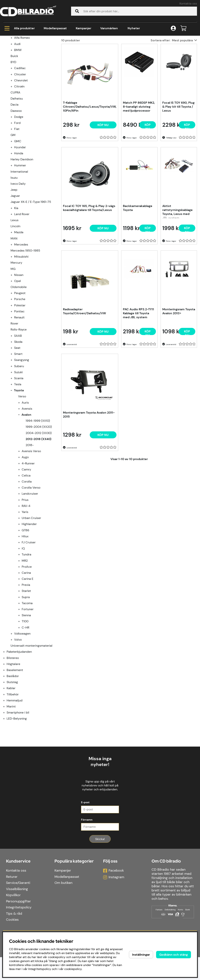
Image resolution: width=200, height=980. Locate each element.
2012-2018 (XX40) (92, 51)
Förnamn (87, 843)
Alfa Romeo (22, 83)
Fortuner (28, 655)
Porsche (20, 345)
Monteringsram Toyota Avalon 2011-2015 (89, 460)
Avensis (27, 454)
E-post (85, 825)
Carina (26, 618)
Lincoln (15, 272)
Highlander (29, 570)
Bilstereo (13, 704)
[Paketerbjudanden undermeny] (6, 697)
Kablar (11, 734)
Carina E (28, 624)
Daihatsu (17, 144)
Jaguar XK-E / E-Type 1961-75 (31, 248)
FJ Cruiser (29, 588)
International (19, 217)
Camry (26, 515)
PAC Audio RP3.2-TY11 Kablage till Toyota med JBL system (138, 359)
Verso (22, 442)
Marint (11, 752)
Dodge (19, 163)
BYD (13, 108)
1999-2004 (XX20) (39, 472)
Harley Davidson (22, 205)
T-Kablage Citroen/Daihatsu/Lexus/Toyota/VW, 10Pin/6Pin (90, 152)
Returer (12, 900)
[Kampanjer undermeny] (6, 71)
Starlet (26, 637)
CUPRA (15, 138)
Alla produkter (20, 28)
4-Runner (28, 509)
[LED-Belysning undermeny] (6, 764)
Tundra (26, 600)
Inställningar (141, 955)
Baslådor (13, 722)
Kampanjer (84, 28)
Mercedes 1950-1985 (25, 296)
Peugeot (20, 339)
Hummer (20, 211)
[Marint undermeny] (6, 752)
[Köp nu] (103, 171)
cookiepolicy (73, 969)
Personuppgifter (18, 924)
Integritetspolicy (19, 930)
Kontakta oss (188, 3)
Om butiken (63, 906)
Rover (14, 369)
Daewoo (16, 156)
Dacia (15, 150)
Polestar (20, 351)
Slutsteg (12, 728)
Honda (19, 199)
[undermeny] (14, 83)
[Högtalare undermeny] (6, 710)
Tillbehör (13, 740)
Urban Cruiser (31, 564)
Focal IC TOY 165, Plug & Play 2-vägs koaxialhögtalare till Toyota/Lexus (89, 254)
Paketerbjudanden (19, 697)
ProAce (27, 612)
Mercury (16, 308)
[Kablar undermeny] (6, 734)
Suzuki (18, 418)
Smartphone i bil (18, 758)
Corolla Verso (31, 533)
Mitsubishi (21, 302)
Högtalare (13, 710)
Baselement (15, 716)
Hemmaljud (15, 746)
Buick (14, 102)
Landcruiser (30, 539)
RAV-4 (26, 552)
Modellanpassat (55, 28)
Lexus (15, 266)
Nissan (19, 321)
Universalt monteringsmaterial (31, 691)
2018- (30, 491)
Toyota (51, 51)
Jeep (14, 235)
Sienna (26, 661)
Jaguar (15, 241)
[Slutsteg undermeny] (6, 728)
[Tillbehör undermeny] (6, 740)
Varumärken (109, 28)
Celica (26, 521)
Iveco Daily (18, 229)
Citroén (19, 132)
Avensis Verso (31, 497)
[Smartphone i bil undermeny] (6, 758)
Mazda (19, 278)
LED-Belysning (17, 764)
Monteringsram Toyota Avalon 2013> (179, 357)
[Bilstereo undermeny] (6, 704)
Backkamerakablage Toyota (138, 254)
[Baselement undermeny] (6, 716)
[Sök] (134, 11)
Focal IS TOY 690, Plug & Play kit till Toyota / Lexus (178, 152)
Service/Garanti (18, 906)
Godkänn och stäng (174, 955)
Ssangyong (22, 406)
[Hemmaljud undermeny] (6, 746)
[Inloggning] (173, 28)
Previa (26, 631)
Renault (19, 363)
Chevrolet (21, 126)
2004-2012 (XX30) (39, 479)
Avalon (67, 51)
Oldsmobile (19, 333)
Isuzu (14, 223)
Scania (19, 424)
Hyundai (20, 193)
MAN (14, 284)
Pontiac (19, 357)
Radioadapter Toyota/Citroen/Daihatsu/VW (84, 357)
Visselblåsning (17, 912)
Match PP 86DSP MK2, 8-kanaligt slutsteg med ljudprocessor (139, 152)
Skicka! (100, 862)
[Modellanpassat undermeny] (6, 77)
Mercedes (21, 290)
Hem (7, 51)
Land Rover (22, 260)
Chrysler (20, 120)
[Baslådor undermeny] (6, 722)
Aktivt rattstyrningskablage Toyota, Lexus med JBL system (177, 257)
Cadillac (20, 114)
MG (13, 315)
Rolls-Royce (19, 375)
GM (13, 181)
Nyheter (134, 28)
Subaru (19, 412)
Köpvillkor (13, 918)
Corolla (27, 527)
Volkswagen (22, 679)
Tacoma (27, 649)
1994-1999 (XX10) (38, 466)
